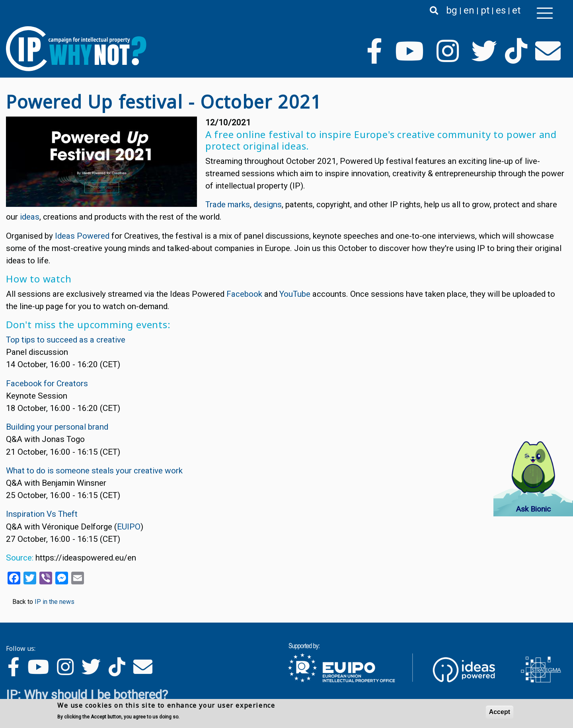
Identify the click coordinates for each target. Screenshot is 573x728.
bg (452, 10)
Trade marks (228, 204)
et (516, 10)
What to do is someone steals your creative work (94, 471)
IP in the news (55, 602)
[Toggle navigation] (545, 13)
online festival (270, 134)
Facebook (244, 294)
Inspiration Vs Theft (42, 514)
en (469, 10)
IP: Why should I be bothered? (87, 695)
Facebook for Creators (47, 383)
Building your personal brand (57, 427)
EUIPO (129, 527)
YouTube (295, 294)
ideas (30, 217)
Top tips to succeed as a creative (66, 340)
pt (485, 10)
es (501, 10)
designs (268, 204)
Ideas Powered (82, 236)
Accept (500, 712)
